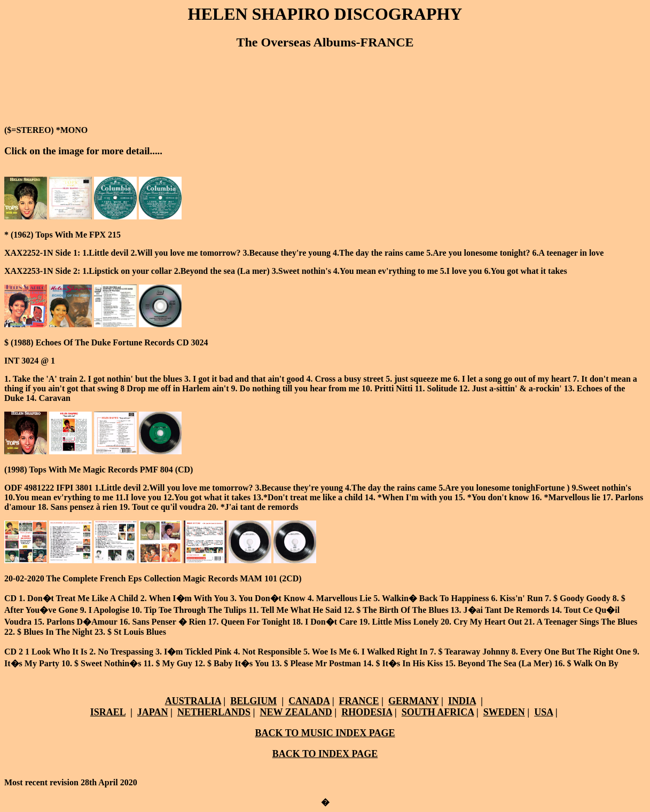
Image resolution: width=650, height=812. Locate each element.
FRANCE (359, 701)
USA (543, 712)
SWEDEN (504, 712)
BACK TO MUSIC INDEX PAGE (325, 733)
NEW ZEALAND (296, 712)
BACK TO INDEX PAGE (325, 754)
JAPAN (153, 712)
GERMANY (413, 701)
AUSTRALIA (193, 701)
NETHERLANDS (214, 712)
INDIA (462, 701)
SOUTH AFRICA (438, 712)
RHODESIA (367, 712)
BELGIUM (253, 701)
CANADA (309, 701)
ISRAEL (108, 712)
